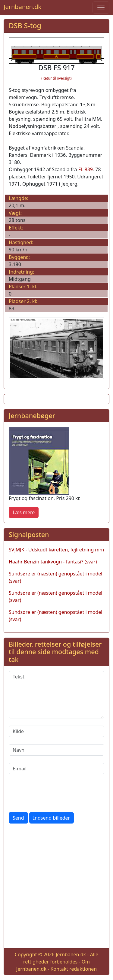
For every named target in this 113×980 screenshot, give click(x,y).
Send (18, 818)
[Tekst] (56, 695)
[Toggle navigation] (101, 8)
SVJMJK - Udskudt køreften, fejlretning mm (56, 550)
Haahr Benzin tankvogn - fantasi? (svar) (53, 562)
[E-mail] (56, 769)
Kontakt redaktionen (74, 969)
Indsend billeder (52, 818)
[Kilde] (56, 731)
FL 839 (86, 169)
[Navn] (56, 750)
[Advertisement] (56, 887)
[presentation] (55, 793)
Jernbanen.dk (22, 7)
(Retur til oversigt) (56, 78)
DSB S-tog (25, 26)
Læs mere (24, 512)
